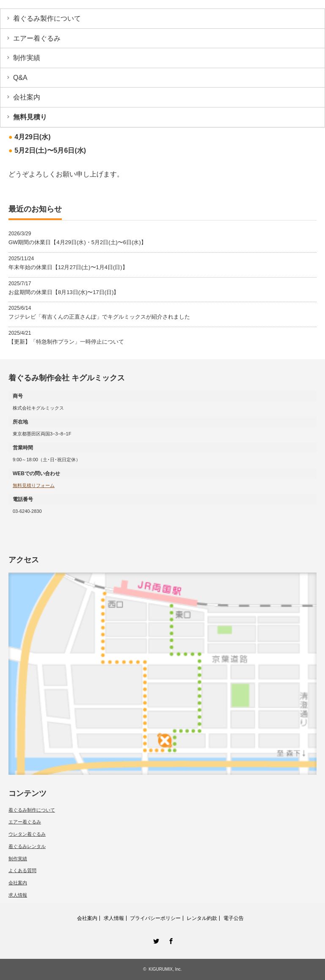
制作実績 (27, 58)
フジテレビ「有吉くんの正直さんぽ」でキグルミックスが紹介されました (99, 317)
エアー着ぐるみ (37, 38)
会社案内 (27, 97)
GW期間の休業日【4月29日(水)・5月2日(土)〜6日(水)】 (77, 242)
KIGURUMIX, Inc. (165, 969)
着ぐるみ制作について (32, 810)
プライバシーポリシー (155, 918)
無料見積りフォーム (34, 485)
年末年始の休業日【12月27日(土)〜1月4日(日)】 (68, 267)
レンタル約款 (202, 918)
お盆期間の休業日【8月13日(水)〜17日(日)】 (64, 292)
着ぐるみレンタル (27, 846)
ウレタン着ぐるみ (27, 834)
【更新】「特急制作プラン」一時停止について (66, 342)
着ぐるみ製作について (47, 18)
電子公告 (234, 918)
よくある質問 (22, 870)
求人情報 (18, 895)
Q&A (20, 78)
